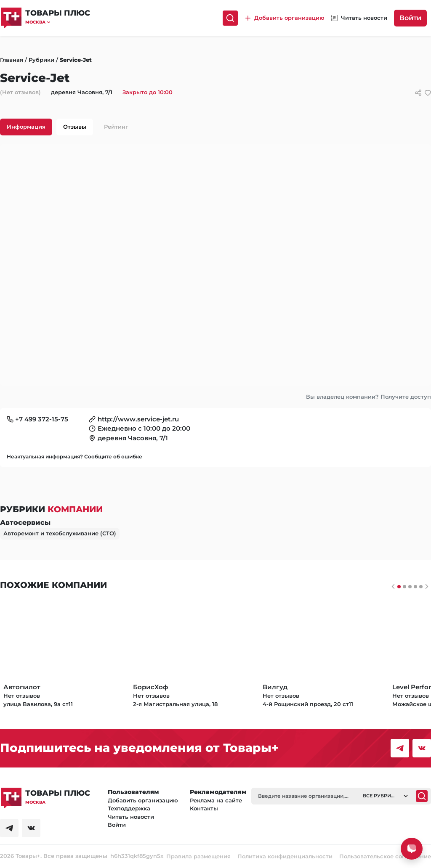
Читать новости (131, 817)
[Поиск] (230, 18)
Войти (410, 18)
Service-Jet (76, 60)
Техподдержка (129, 808)
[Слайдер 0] (399, 587)
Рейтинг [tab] (116, 127)
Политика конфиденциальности (285, 856)
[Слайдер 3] (415, 587)
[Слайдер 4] (421, 587)
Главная (12, 60)
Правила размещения (198, 856)
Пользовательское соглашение (385, 856)
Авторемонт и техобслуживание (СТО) (60, 533)
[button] (58, 22)
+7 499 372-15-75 (42, 419)
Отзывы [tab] (75, 127)
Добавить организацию (143, 800)
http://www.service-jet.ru (138, 419)
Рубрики (41, 60)
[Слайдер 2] (410, 587)
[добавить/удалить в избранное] (428, 93)
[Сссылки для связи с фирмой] (418, 93)
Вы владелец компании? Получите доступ (368, 397)
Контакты (204, 808)
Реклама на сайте (216, 800)
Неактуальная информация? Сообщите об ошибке (74, 456)
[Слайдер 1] (404, 587)
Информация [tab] (26, 127)
